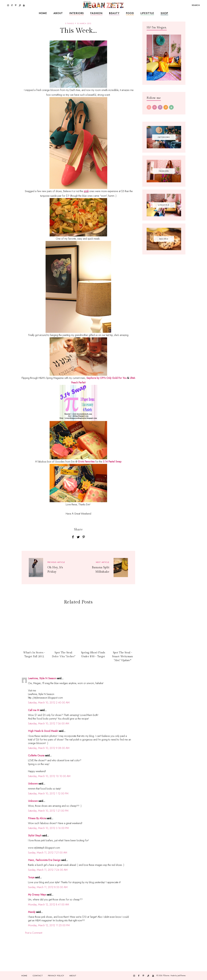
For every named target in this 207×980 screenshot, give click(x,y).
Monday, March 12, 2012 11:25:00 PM (49, 925)
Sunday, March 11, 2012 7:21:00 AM (48, 853)
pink (86, 191)
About (58, 13)
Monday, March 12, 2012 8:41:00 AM (49, 905)
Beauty (114, 13)
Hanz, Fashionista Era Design (44, 860)
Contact (38, 976)
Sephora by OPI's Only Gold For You (106, 378)
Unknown (33, 784)
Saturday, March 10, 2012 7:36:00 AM (49, 724)
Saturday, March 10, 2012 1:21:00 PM (48, 811)
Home (43, 13)
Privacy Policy (56, 976)
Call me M (34, 710)
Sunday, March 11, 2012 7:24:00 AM (48, 870)
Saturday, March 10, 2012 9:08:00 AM (49, 748)
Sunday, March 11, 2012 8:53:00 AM (48, 887)
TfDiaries (166, 976)
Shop (164, 13)
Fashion (96, 13)
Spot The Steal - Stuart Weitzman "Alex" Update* (122, 656)
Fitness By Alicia (37, 818)
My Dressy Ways (37, 895)
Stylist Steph (35, 836)
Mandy (32, 912)
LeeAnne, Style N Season (42, 678)
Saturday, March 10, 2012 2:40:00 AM (49, 703)
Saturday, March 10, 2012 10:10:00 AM (49, 776)
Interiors (77, 13)
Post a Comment (34, 933)
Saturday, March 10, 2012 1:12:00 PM (48, 794)
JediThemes (182, 976)
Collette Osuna (36, 756)
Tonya (31, 877)
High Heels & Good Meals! (43, 731)
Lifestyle (147, 13)
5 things (70, 24)
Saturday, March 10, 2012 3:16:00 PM (48, 828)
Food (130, 13)
